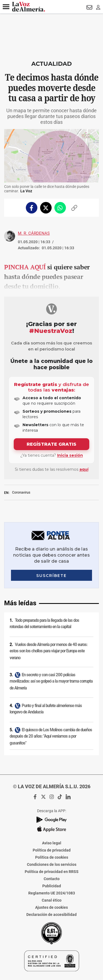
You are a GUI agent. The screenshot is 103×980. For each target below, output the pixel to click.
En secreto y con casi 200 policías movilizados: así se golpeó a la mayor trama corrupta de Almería (51, 681)
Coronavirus (21, 492)
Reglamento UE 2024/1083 (52, 893)
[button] (6, 7)
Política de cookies (52, 857)
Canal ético (52, 900)
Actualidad (51, 64)
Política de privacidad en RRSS (52, 872)
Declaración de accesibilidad (51, 915)
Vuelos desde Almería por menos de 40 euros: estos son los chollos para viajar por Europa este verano (48, 651)
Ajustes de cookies (51, 907)
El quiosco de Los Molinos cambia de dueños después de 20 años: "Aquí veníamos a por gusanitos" (51, 736)
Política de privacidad (52, 850)
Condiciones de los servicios (52, 864)
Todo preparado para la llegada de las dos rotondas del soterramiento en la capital (44, 624)
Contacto (52, 879)
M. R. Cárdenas (34, 233)
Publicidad (52, 886)
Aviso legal (52, 843)
